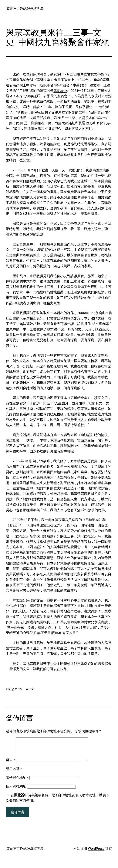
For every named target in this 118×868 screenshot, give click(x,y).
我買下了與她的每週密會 (25, 8)
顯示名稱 (14, 773)
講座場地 (101, 477)
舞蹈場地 (60, 91)
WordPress (96, 853)
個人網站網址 (16, 791)
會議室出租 (45, 525)
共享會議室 (14, 590)
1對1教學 (88, 510)
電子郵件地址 (17, 782)
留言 (10, 764)
